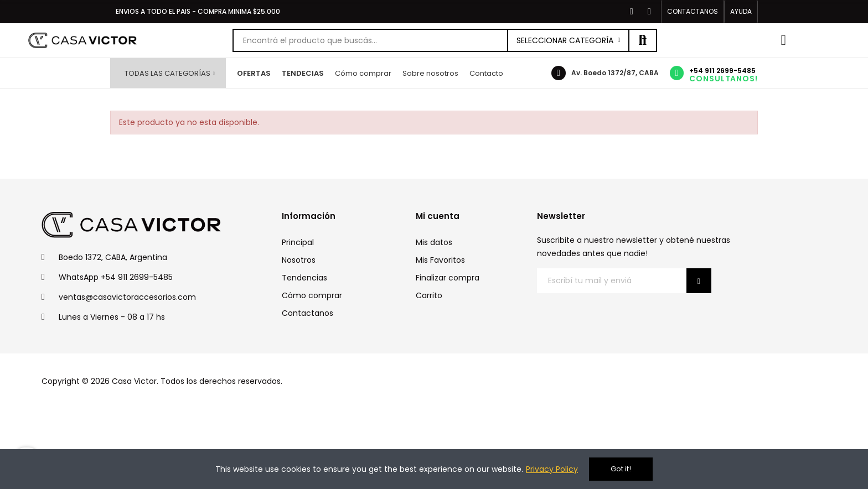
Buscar (643, 40)
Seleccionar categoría (565, 40)
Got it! (621, 469)
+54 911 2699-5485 (722, 71)
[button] (693, 12)
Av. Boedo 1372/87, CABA (615, 73)
